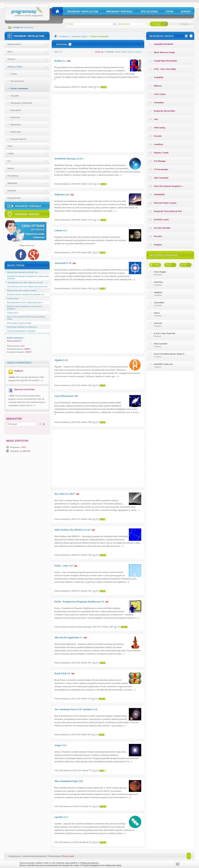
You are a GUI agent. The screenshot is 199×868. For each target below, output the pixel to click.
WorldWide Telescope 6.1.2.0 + (69, 159)
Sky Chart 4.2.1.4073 (65, 494)
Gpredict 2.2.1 (61, 817)
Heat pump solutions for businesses (22, 327)
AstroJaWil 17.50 (63, 263)
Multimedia (12, 183)
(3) (97, 252)
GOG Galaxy (160, 94)
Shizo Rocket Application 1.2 (68, 638)
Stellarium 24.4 (62, 195)
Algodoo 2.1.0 (61, 360)
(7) (98, 220)
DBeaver (158, 86)
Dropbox (158, 245)
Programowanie (14, 198)
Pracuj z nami (68, 856)
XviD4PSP (159, 77)
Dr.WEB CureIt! (161, 219)
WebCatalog (159, 128)
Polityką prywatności (89, 863)
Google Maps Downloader (166, 61)
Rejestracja (29, 27)
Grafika (11, 153)
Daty (124, 52)
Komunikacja (13, 176)
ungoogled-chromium (164, 44)
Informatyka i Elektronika (21, 103)
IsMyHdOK (159, 194)
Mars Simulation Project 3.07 (69, 781)
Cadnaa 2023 (13, 313)
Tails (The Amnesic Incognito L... (169, 186)
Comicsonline (13, 298)
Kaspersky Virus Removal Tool (168, 211)
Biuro (10, 51)
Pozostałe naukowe (19, 139)
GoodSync (159, 144)
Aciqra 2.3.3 (60, 745)
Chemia (14, 74)
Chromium (159, 102)
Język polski (16, 110)
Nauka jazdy (16, 132)
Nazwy (118, 52)
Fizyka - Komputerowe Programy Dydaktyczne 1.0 (79, 602)
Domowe (11, 59)
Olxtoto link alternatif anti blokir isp (22, 272)
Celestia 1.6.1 (61, 230)
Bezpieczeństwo (14, 44)
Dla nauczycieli (17, 81)
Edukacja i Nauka (15, 67)
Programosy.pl (14, 856)
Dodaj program (55, 856)
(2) (97, 288)
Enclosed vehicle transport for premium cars (26, 294)
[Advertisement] (86, 123)
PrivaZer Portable (162, 228)
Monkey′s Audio (161, 153)
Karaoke (158, 136)
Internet (11, 168)
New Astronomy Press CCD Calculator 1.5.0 (76, 709)
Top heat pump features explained (21, 331)
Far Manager (160, 161)
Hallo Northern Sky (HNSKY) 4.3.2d (72, 530)
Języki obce (15, 117)
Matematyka (16, 124)
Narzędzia (12, 190)
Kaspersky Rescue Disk (164, 111)
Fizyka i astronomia (19, 88)
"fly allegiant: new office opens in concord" (25, 282)
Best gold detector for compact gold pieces (25, 302)
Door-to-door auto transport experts (22, 290)
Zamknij (178, 864)
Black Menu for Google (164, 52)
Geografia (15, 96)
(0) (98, 184)
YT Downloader (161, 169)
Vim (156, 119)
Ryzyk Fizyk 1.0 (62, 673)
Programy (64, 36)
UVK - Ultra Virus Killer (165, 69)
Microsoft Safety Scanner (165, 203)
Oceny (130, 52)
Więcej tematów (14, 341)
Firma (10, 146)
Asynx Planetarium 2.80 (66, 396)
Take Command (161, 178)
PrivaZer (158, 236)
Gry (9, 161)
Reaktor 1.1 (60, 61)
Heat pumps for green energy (19, 323)
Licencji (138, 52)
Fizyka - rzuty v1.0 (63, 566)
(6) (98, 87)
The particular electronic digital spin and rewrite (27, 286)
